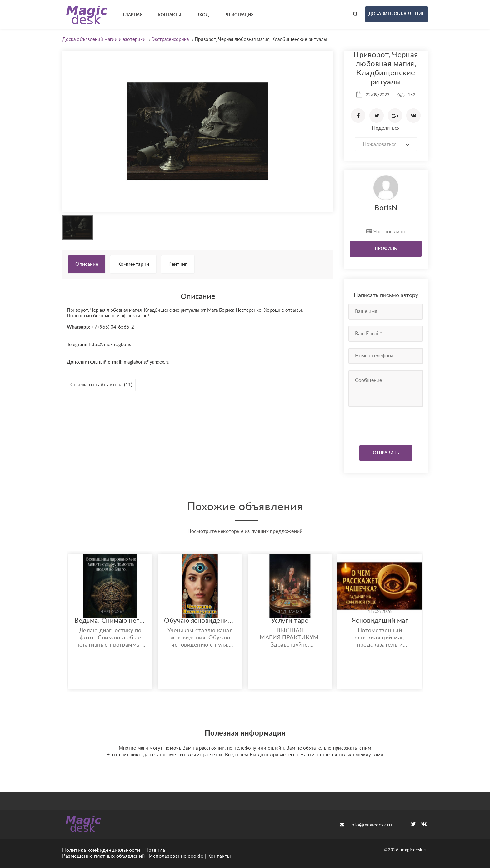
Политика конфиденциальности (101, 850)
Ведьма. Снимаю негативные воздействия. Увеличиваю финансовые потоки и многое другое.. (110, 621)
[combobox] (386, 144)
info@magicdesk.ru (366, 825)
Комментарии (133, 264)
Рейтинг (178, 264)
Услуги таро (290, 621)
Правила (155, 850)
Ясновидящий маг (380, 621)
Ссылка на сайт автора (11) (101, 385)
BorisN (386, 208)
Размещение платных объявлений (104, 856)
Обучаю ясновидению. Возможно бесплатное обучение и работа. (200, 621)
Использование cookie (176, 856)
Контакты (219, 856)
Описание (87, 264)
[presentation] (386, 424)
